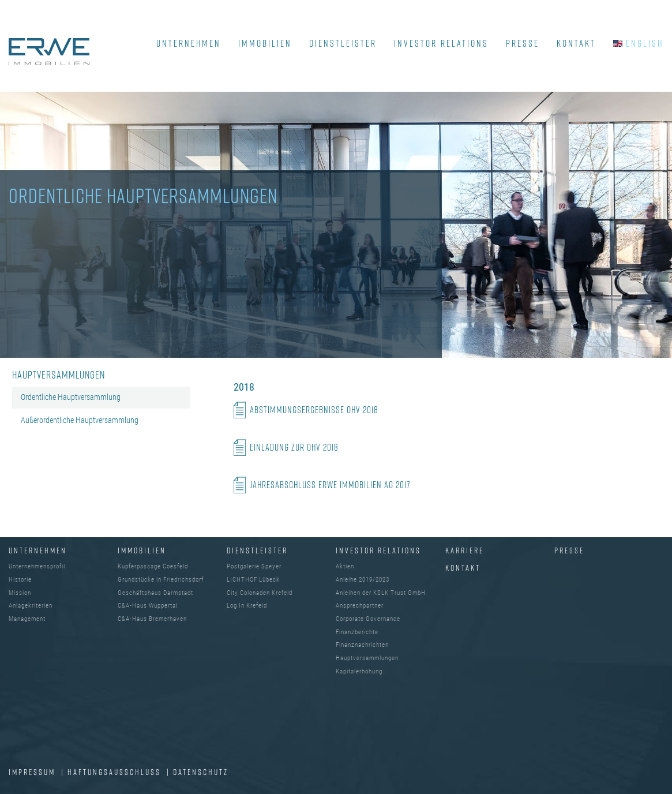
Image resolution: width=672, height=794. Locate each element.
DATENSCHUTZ (201, 772)
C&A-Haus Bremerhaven (152, 619)
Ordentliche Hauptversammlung (71, 397)
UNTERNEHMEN (189, 43)
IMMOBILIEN (265, 43)
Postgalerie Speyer (254, 566)
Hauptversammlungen (367, 658)
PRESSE (523, 43)
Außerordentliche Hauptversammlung (80, 420)
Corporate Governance (368, 619)
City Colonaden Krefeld (260, 593)
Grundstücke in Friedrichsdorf (161, 580)
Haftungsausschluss (116, 772)
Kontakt (463, 568)
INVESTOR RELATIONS (441, 43)
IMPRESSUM (33, 772)
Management (27, 619)
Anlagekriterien (31, 606)
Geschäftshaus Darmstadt (155, 593)
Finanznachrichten (362, 645)
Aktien (345, 566)
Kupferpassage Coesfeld (153, 566)
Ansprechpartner (360, 606)
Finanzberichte (357, 632)
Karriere (465, 550)
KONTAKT (576, 43)
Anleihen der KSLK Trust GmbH (381, 593)
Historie (20, 580)
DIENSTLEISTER (343, 43)
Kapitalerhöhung (359, 671)
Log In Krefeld (247, 606)
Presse (569, 550)
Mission (20, 593)
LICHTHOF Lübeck (253, 580)
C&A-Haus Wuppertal (148, 606)
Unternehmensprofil (37, 566)
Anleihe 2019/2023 (363, 580)
